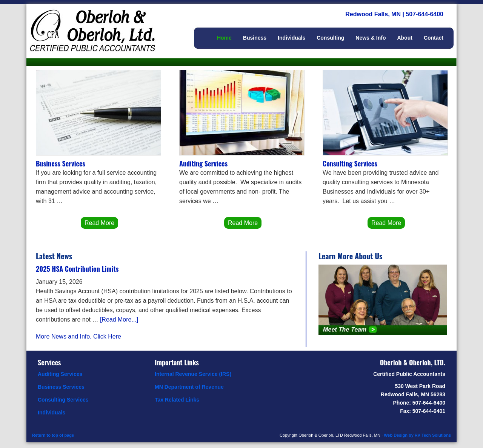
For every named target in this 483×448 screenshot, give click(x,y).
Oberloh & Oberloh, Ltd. (102, 23)
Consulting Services (350, 163)
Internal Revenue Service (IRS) (193, 374)
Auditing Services (203, 163)
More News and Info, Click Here (78, 336)
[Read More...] (119, 319)
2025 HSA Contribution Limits (77, 269)
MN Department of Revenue (189, 387)
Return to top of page (53, 435)
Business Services (61, 163)
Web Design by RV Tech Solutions (417, 435)
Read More (99, 223)
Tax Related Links (177, 400)
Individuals (52, 413)
